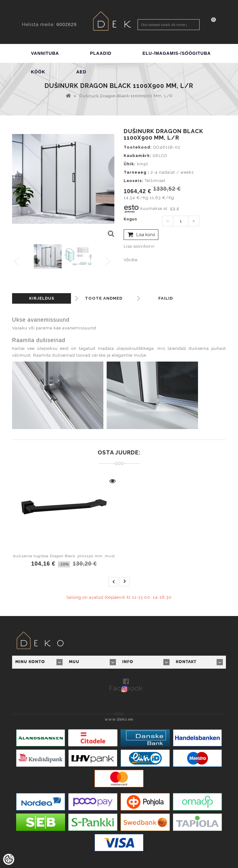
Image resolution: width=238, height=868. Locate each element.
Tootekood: (138, 147)
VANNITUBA (45, 53)
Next (109, 262)
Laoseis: (134, 181)
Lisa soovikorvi (139, 246)
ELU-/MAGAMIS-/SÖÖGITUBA (177, 53)
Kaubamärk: (138, 156)
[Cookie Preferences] (9, 859)
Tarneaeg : (137, 172)
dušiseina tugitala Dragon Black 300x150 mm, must (64, 556)
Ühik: (130, 164)
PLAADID (101, 53)
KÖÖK (38, 72)
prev (113, 582)
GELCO (160, 156)
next (125, 582)
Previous (17, 262)
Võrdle (131, 260)
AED (81, 72)
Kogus (130, 219)
